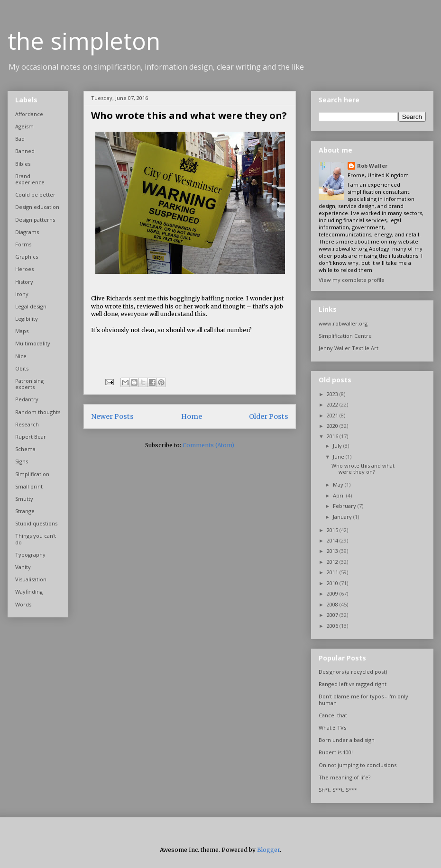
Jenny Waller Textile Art (349, 348)
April (340, 495)
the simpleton (84, 41)
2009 (333, 593)
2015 (333, 530)
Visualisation (31, 579)
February (345, 506)
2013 (333, 551)
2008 (333, 604)
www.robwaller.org (343, 323)
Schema (25, 449)
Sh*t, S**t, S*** (338, 790)
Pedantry (27, 399)
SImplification (32, 474)
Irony (22, 294)
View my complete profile (352, 280)
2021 (333, 415)
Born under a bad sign (347, 740)
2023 (333, 394)
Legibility (27, 319)
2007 (333, 615)
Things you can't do (36, 539)
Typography (30, 555)
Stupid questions (36, 523)
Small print (29, 486)
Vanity (23, 567)
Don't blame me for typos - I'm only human (363, 699)
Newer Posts (112, 416)
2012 (333, 562)
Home (192, 416)
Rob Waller (372, 166)
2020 (333, 426)
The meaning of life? (345, 777)
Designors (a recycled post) (353, 672)
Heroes (24, 269)
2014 (333, 540)
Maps (22, 331)
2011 (333, 572)
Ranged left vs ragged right (353, 684)
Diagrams (27, 232)
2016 (333, 436)
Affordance (29, 114)
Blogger (268, 850)
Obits (22, 368)
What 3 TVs (332, 728)
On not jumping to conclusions (358, 765)
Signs (22, 461)
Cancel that (333, 715)
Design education (37, 207)
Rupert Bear (31, 437)
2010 (333, 583)
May (339, 484)
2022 (333, 404)
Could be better (35, 194)
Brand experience (30, 179)
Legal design (31, 306)
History (24, 282)
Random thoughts (38, 412)
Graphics (27, 257)
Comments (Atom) (208, 445)
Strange (25, 511)
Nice (21, 356)
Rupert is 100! (336, 752)
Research (27, 424)
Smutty (24, 499)
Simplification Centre (345, 336)
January (343, 517)
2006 (333, 626)
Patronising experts (29, 384)
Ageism (24, 126)
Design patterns (35, 220)
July (338, 446)
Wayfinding (29, 592)
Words (23, 604)
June (339, 457)
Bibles (23, 164)
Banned (25, 151)
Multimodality (33, 343)
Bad (20, 139)
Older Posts (269, 416)
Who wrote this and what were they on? (189, 115)
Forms (23, 244)
